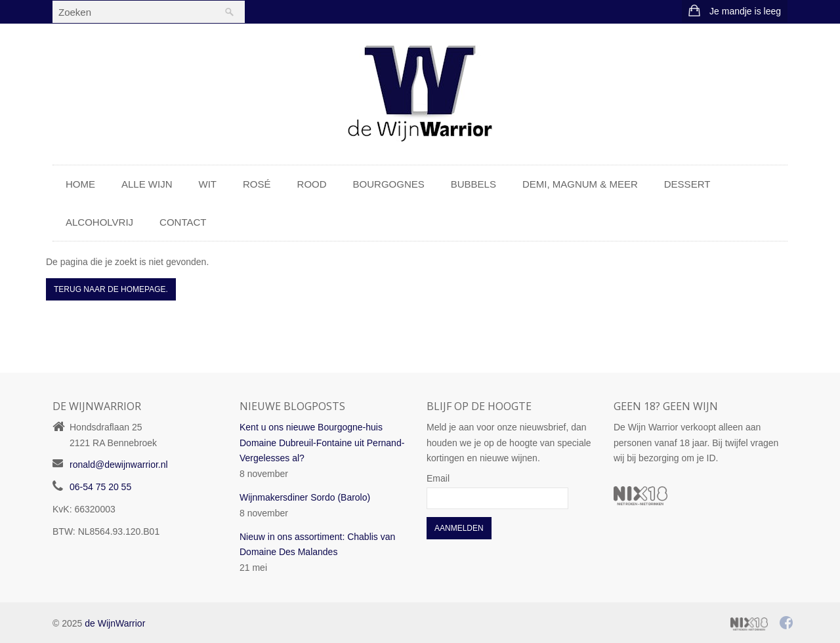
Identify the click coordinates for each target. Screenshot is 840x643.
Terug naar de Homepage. (111, 289)
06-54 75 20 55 (100, 487)
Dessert (687, 184)
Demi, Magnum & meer (580, 184)
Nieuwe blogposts (292, 406)
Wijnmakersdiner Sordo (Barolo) (305, 497)
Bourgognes (389, 184)
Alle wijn (147, 184)
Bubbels (473, 184)
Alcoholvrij (99, 222)
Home (80, 184)
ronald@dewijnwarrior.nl (119, 465)
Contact (183, 222)
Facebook (787, 623)
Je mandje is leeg (745, 11)
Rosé (257, 184)
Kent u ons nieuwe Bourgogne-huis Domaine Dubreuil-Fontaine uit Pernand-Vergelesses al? (322, 443)
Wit (208, 184)
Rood (312, 184)
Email (438, 478)
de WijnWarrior (115, 623)
